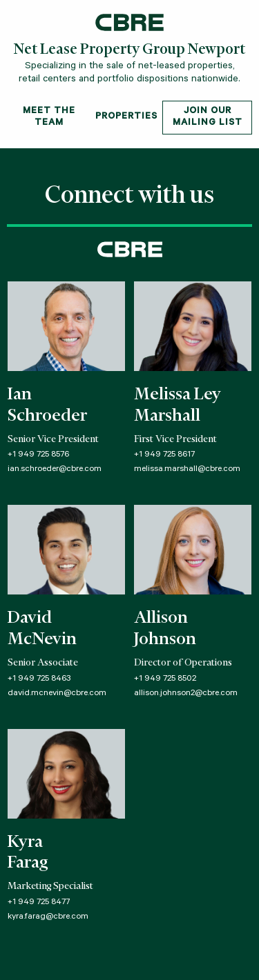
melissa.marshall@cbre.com (187, 470)
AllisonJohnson (165, 629)
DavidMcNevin (42, 629)
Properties (126, 117)
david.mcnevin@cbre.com (57, 694)
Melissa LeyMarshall (178, 406)
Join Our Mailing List (208, 117)
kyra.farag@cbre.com (48, 917)
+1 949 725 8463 (39, 679)
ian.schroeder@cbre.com (55, 470)
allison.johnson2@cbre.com (186, 694)
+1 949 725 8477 (39, 903)
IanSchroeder (47, 406)
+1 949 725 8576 (38, 455)
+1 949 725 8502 (165, 679)
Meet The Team (49, 117)
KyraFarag (28, 853)
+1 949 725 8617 (164, 455)
